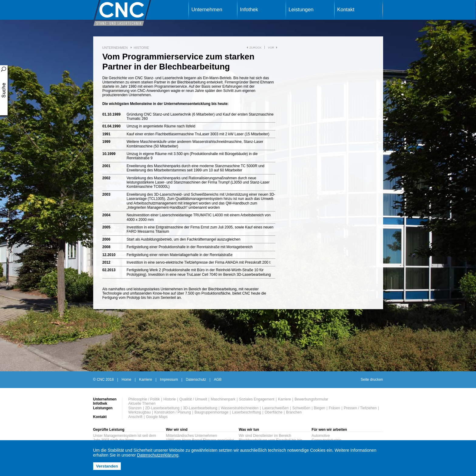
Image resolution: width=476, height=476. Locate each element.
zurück (256, 47)
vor (271, 47)
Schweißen (301, 408)
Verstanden (107, 466)
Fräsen (334, 408)
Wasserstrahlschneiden (240, 408)
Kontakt (346, 10)
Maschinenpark (223, 399)
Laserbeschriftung (247, 412)
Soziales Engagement (257, 399)
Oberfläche (274, 412)
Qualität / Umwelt (193, 399)
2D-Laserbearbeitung (162, 408)
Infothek (249, 10)
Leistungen (301, 10)
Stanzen (135, 408)
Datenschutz (196, 380)
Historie (141, 48)
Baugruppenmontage (212, 412)
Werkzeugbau (140, 412)
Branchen (294, 412)
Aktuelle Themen (142, 403)
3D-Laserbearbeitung (200, 408)
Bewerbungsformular (311, 399)
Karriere (146, 380)
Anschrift (136, 417)
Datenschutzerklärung (158, 455)
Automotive (321, 436)
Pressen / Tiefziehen (360, 408)
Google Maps (157, 417)
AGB (218, 380)
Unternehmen (207, 10)
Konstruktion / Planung (173, 412)
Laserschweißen (275, 408)
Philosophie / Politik (144, 399)
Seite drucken (372, 380)
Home (127, 380)
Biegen (320, 408)
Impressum (169, 380)
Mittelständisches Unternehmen (192, 436)
